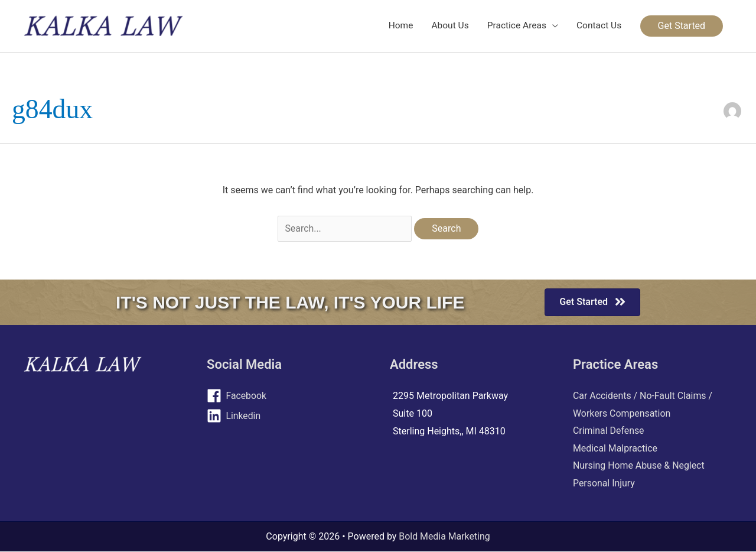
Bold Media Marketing (445, 537)
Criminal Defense (609, 431)
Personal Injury (604, 483)
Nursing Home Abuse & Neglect (639, 466)
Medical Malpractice (615, 448)
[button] (681, 26)
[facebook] (286, 396)
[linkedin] (286, 416)
